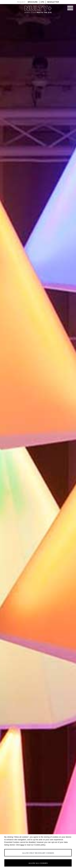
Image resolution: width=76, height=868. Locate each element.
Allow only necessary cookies (38, 853)
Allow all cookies (38, 863)
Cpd (42, 2)
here (22, 845)
